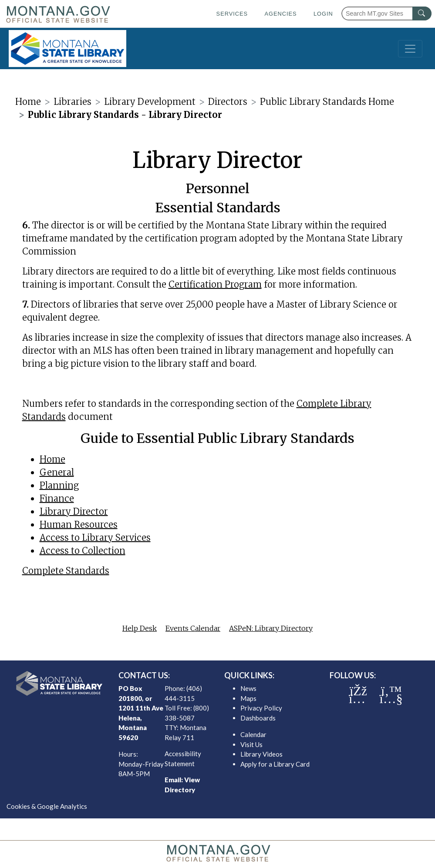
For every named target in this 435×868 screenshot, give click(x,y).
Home (28, 102)
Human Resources (79, 524)
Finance (57, 498)
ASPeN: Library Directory (271, 628)
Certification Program (215, 284)
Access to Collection (83, 551)
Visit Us (251, 744)
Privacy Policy (261, 708)
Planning (59, 485)
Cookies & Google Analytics (47, 806)
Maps (248, 698)
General (57, 472)
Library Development (150, 102)
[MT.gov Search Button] (422, 13)
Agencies (280, 14)
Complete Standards (66, 571)
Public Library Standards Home (327, 102)
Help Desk (140, 628)
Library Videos (261, 754)
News (248, 688)
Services (232, 14)
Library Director (74, 511)
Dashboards (258, 718)
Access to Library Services (95, 538)
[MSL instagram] (357, 699)
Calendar (253, 734)
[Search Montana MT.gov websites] (386, 13)
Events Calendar (193, 628)
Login (323, 14)
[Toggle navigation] (410, 49)
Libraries (72, 102)
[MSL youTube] (391, 699)
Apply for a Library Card (275, 764)
